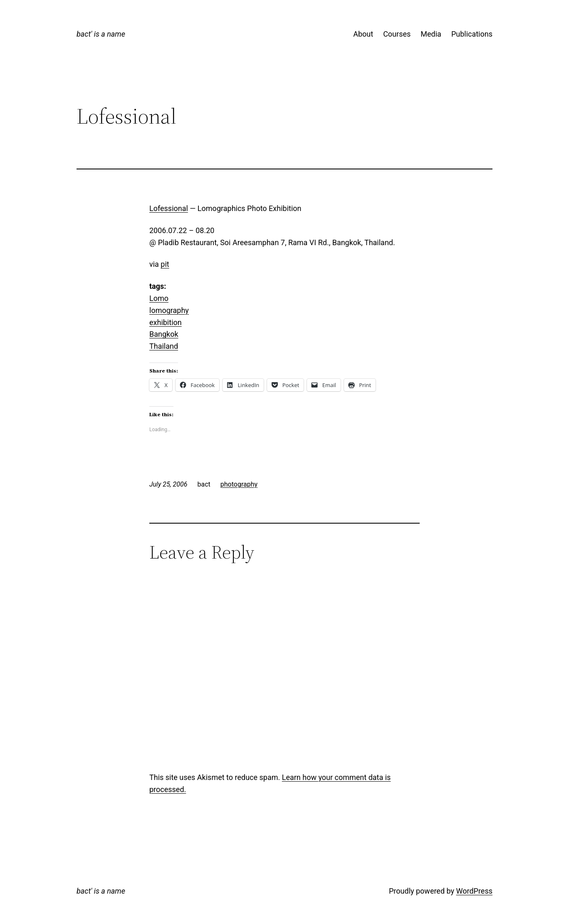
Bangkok (164, 334)
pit (165, 264)
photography (239, 484)
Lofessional (169, 208)
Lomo (159, 298)
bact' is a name (101, 34)
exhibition (166, 322)
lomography (169, 310)
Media (431, 34)
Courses (397, 34)
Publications (472, 34)
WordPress (474, 891)
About (363, 34)
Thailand (164, 346)
